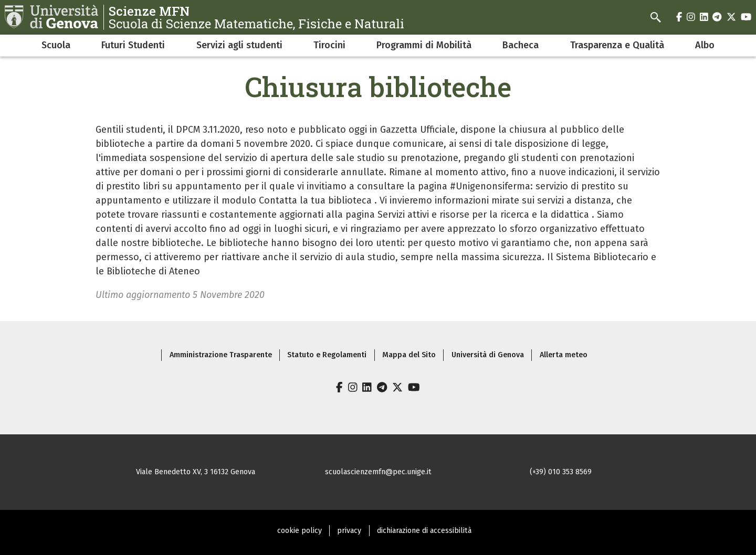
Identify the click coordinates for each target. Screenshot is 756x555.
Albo (705, 45)
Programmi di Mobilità (424, 45)
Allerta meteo (564, 355)
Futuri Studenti (133, 45)
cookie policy (300, 531)
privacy (349, 531)
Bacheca (521, 45)
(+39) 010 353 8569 (561, 472)
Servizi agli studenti (239, 45)
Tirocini (329, 45)
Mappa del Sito (409, 355)
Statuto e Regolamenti (327, 355)
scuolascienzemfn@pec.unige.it (378, 472)
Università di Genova (488, 355)
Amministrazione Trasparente (221, 355)
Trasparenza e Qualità (617, 45)
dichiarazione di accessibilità (424, 531)
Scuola (56, 45)
